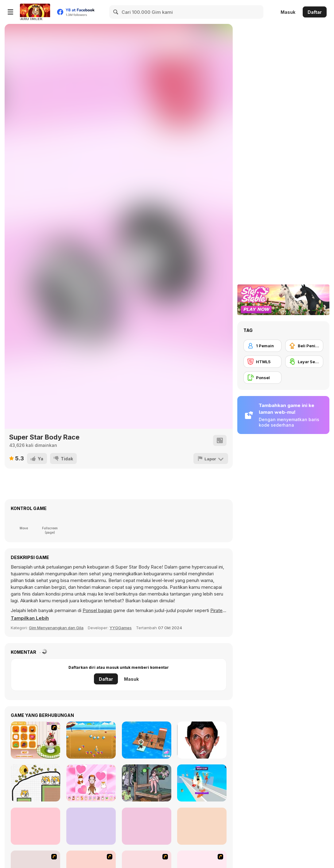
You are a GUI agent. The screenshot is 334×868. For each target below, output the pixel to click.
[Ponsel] (262, 378)
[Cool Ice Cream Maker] (35, 740)
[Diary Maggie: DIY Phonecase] (91, 826)
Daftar (315, 12)
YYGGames (121, 628)
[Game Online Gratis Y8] (35, 12)
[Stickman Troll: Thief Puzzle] (35, 826)
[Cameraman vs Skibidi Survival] (202, 826)
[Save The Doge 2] (35, 783)
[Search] (116, 12)
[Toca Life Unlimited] (147, 826)
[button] (30, 618)
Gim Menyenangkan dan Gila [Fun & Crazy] (56, 628)
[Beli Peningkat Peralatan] (304, 346)
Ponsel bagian (97, 610)
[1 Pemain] (262, 346)
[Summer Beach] (91, 740)
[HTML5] (262, 362)
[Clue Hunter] (147, 783)
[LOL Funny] (202, 740)
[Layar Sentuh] (304, 362)
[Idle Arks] (147, 740)
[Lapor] (211, 459)
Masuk (288, 12)
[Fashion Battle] (202, 783)
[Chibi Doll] (91, 783)
